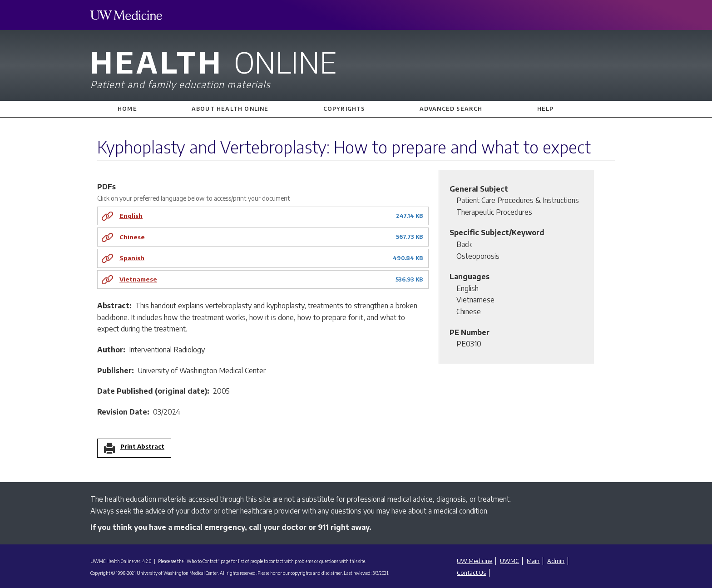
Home (127, 109)
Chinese (132, 237)
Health (356, 67)
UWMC (509, 561)
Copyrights (344, 109)
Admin (556, 561)
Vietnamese (138, 279)
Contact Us (471, 573)
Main (533, 561)
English (131, 215)
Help (546, 109)
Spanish (132, 258)
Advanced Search (451, 109)
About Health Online (230, 109)
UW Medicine (475, 561)
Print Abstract (142, 447)
